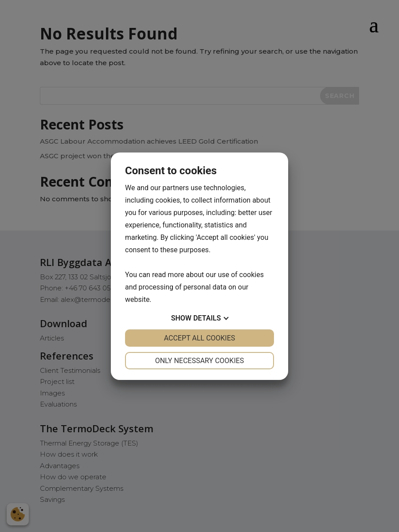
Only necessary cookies (200, 361)
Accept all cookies (200, 338)
